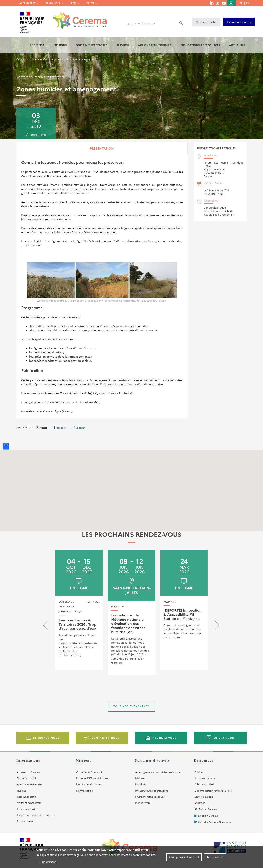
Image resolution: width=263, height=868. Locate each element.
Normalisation (84, 790)
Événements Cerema (42, 59)
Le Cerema (37, 45)
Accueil (21, 59)
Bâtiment (140, 778)
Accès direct (27, 3)
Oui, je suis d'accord (184, 857)
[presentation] (45, 626)
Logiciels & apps (204, 797)
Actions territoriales (155, 45)
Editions (199, 772)
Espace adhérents (239, 22)
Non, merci (215, 857)
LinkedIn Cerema (208, 816)
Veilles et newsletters (29, 803)
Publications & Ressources (200, 45)
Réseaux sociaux (26, 797)
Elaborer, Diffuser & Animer (92, 778)
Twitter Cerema (208, 809)
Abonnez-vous (165, 738)
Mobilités (140, 784)
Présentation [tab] (102, 148)
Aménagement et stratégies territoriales (158, 772)
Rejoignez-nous (46, 738)
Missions (60, 45)
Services (123, 45)
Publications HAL (204, 784)
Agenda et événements (30, 784)
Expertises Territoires (29, 809)
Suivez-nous (224, 738)
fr (241, 3)
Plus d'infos (48, 862)
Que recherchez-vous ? (141, 23)
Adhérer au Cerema (28, 772)
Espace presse (25, 821)
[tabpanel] (102, 286)
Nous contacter (206, 22)
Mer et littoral (143, 803)
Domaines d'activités (92, 45)
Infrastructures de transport (151, 790)
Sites (73, 3)
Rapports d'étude (205, 778)
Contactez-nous (105, 738)
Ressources (53, 3)
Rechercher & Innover (89, 784)
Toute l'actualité (26, 778)
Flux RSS (22, 790)
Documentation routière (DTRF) (213, 790)
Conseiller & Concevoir (89, 772)
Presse (91, 3)
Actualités (237, 45)
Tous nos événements (131, 706)
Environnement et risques (150, 797)
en (248, 3)
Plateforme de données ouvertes (36, 815)
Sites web (200, 803)
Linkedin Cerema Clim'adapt (215, 822)
